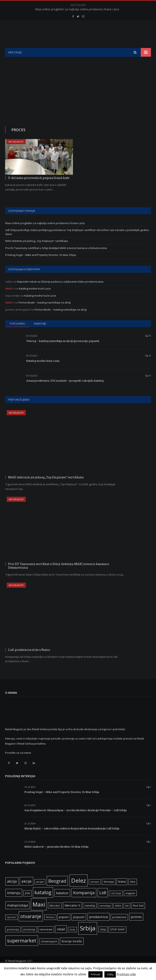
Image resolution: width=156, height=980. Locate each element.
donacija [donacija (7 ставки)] (109, 892)
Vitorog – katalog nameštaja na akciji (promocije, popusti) (63, 351)
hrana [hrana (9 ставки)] (122, 892)
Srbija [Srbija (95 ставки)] (88, 938)
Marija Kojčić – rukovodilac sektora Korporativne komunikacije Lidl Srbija (72, 838)
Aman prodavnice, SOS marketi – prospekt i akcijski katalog (65, 391)
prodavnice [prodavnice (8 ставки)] (119, 927)
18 (148, 366)
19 (148, 346)
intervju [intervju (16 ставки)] (14, 903)
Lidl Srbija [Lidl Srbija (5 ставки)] (116, 903)
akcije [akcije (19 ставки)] (27, 891)
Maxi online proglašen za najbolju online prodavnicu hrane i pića (77, 9)
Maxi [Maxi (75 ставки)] (39, 914)
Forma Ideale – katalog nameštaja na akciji (45, 313)
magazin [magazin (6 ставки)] (130, 903)
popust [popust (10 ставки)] (64, 927)
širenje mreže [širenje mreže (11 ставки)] (72, 951)
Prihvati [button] (95, 974)
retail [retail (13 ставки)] (61, 939)
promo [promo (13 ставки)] (136, 927)
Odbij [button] (110, 974)
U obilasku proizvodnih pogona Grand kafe (39, 188)
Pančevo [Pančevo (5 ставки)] (50, 927)
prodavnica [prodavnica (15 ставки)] (99, 927)
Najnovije (40, 334)
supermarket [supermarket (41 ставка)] (22, 951)
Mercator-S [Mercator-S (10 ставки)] (72, 915)
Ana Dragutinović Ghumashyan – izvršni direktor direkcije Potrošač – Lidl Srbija (75, 820)
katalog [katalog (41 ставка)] (43, 902)
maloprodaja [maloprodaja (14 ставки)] (17, 915)
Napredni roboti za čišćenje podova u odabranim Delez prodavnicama (60, 292)
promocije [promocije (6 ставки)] (29, 940)
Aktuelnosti (16, 152)
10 (148, 386)
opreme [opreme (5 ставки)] (11, 927)
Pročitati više (126, 974)
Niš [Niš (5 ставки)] (127, 916)
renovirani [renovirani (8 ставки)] (46, 940)
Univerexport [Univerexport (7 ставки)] (49, 952)
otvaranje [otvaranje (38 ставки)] (31, 926)
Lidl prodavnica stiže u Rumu (29, 660)
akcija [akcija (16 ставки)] (12, 891)
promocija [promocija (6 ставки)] (13, 940)
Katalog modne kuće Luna (35, 299)
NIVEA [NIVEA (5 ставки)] (118, 916)
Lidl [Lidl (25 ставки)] (103, 903)
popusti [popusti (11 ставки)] (79, 927)
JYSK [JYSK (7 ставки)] (28, 903)
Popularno (17, 334)
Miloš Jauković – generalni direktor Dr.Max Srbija (56, 857)
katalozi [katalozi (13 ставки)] (62, 903)
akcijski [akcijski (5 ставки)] (40, 892)
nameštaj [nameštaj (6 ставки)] (90, 916)
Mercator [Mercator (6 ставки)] (55, 916)
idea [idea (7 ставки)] (133, 892)
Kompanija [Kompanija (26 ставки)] (84, 903)
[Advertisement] (78, 97)
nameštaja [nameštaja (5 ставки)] (105, 916)
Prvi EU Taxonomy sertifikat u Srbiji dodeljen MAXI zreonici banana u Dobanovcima (56, 258)
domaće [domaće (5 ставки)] (95, 892)
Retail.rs (10, 299)
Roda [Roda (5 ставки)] (72, 940)
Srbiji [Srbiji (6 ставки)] (103, 940)
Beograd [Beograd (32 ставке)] (57, 891)
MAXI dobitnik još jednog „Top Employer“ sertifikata (37, 251)
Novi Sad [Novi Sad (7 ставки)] (138, 916)
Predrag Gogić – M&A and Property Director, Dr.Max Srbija (41, 265)
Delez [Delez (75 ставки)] (79, 891)
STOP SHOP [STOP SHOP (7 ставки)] (118, 940)
